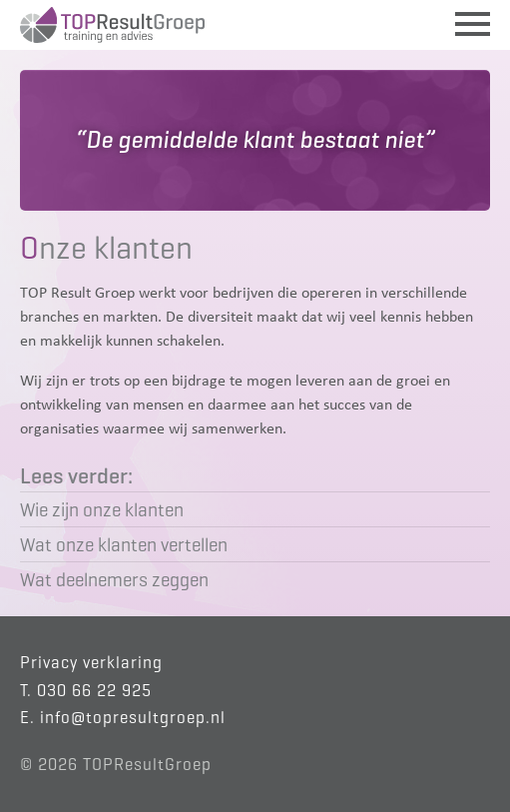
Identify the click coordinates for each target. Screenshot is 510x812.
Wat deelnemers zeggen (114, 579)
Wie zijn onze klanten (102, 509)
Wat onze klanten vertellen (124, 544)
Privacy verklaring (91, 663)
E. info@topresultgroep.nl (123, 718)
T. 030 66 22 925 (86, 691)
